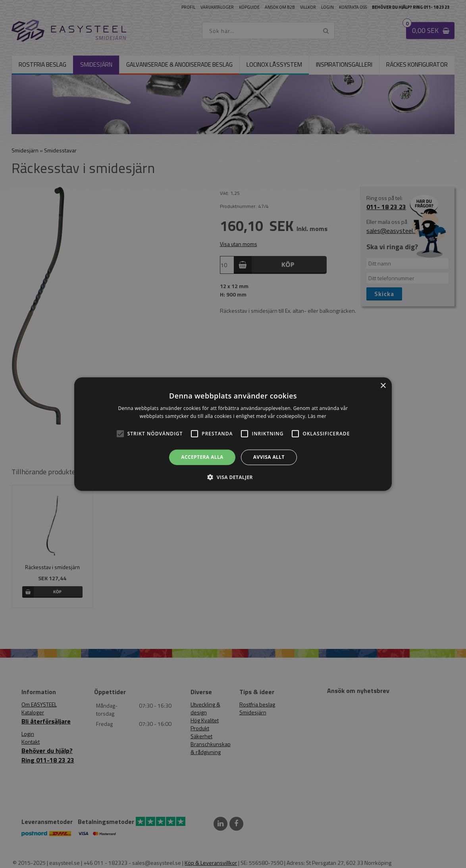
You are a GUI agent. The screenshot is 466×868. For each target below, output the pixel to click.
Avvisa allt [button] (269, 457)
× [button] (383, 386)
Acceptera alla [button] (202, 457)
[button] (120, 434)
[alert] (233, 434)
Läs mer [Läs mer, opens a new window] (317, 416)
